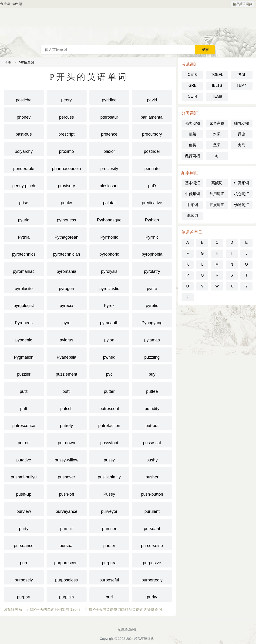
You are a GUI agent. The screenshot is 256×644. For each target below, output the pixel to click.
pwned (109, 354)
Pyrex (109, 303)
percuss (67, 114)
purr (24, 560)
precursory (152, 131)
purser (109, 543)
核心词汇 (242, 194)
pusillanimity (109, 474)
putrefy (67, 423)
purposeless (67, 577)
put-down (67, 440)
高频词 (217, 183)
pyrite (152, 286)
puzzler (24, 371)
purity (152, 594)
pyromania (67, 268)
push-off (67, 491)
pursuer (109, 526)
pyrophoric (109, 251)
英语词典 (128, 27)
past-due (24, 131)
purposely (24, 577)
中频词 (192, 205)
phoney (24, 114)
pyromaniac (24, 268)
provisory (67, 183)
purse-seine (152, 543)
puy (152, 371)
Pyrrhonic (109, 234)
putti (67, 388)
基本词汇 (192, 183)
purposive (152, 560)
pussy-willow (67, 457)
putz (24, 388)
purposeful (109, 577)
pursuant (152, 526)
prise (24, 200)
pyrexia (67, 303)
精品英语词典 (243, 4)
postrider (152, 148)
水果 (217, 134)
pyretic (152, 303)
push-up (24, 491)
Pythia (24, 234)
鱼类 (192, 145)
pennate (152, 166)
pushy (152, 457)
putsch (67, 406)
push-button (152, 491)
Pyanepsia (67, 354)
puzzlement (67, 371)
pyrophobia (152, 251)
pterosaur (109, 114)
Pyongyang (152, 320)
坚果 (217, 145)
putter (109, 388)
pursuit (67, 526)
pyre (67, 320)
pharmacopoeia (67, 166)
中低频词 (192, 194)
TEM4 (241, 85)
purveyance (67, 508)
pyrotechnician (67, 251)
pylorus (67, 337)
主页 (8, 63)
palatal (109, 200)
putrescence (24, 423)
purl (109, 594)
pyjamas (152, 337)
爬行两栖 (192, 156)
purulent (152, 508)
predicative (152, 200)
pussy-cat (152, 440)
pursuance (24, 543)
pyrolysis (109, 268)
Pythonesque (109, 217)
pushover (67, 474)
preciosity (109, 166)
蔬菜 (192, 134)
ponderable (24, 166)
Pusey (109, 491)
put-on (24, 440)
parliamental (152, 114)
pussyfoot (109, 440)
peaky (67, 200)
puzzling (152, 354)
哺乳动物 (242, 123)
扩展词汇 (217, 205)
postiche (24, 97)
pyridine (109, 97)
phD (152, 183)
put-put (152, 423)
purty (24, 526)
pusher (152, 474)
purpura (109, 560)
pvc (109, 371)
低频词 (192, 215)
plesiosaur (109, 183)
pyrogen (67, 286)
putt (24, 406)
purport (24, 594)
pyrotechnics (24, 251)
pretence (109, 131)
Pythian (152, 217)
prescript (67, 131)
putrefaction (109, 423)
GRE (193, 85)
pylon (109, 337)
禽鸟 (242, 145)
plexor (109, 148)
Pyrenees (24, 320)
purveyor (109, 508)
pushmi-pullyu (24, 474)
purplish (67, 594)
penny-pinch (24, 183)
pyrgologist (24, 303)
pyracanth (109, 320)
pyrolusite (24, 286)
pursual (67, 543)
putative (24, 457)
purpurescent (67, 560)
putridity (152, 406)
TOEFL (217, 75)
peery (67, 97)
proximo (67, 148)
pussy (109, 457)
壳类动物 (192, 123)
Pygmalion (24, 354)
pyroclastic (109, 286)
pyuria (24, 217)
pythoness (67, 217)
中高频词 (242, 183)
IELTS (217, 85)
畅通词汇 (242, 205)
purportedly (152, 577)
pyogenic (24, 337)
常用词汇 (217, 194)
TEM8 (217, 96)
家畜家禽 (217, 123)
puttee (152, 388)
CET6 (193, 75)
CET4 (193, 96)
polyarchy (24, 148)
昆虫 (242, 134)
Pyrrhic (152, 234)
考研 (242, 75)
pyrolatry (152, 268)
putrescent (109, 406)
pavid (152, 97)
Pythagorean (67, 234)
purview (24, 508)
